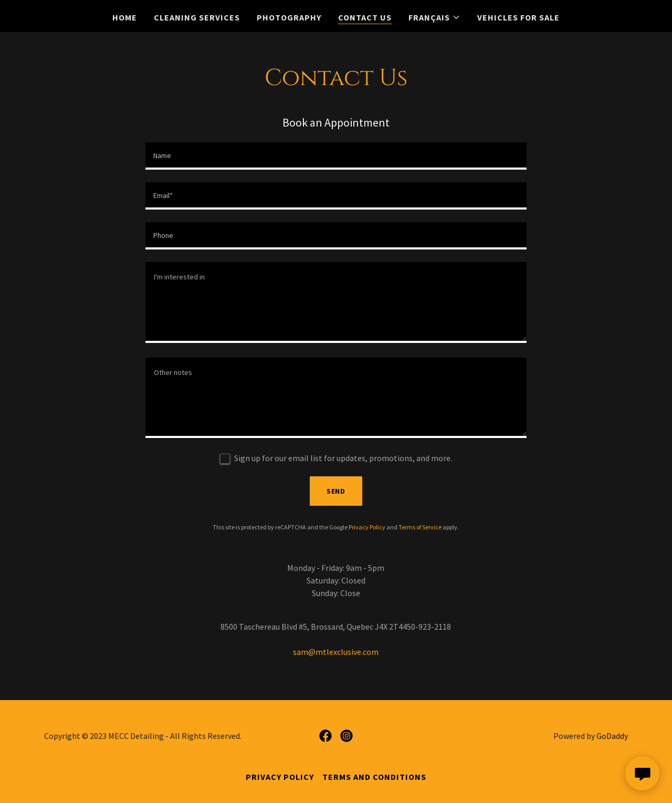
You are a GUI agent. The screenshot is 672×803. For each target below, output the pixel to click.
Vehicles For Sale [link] (518, 17)
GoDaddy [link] (612, 736)
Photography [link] (289, 17)
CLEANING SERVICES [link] (197, 17)
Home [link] (125, 17)
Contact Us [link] (365, 17)
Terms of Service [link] (420, 527)
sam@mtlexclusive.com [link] (336, 652)
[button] (434, 17)
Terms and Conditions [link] (374, 777)
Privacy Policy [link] (367, 527)
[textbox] (336, 156)
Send (336, 491)
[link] (325, 736)
